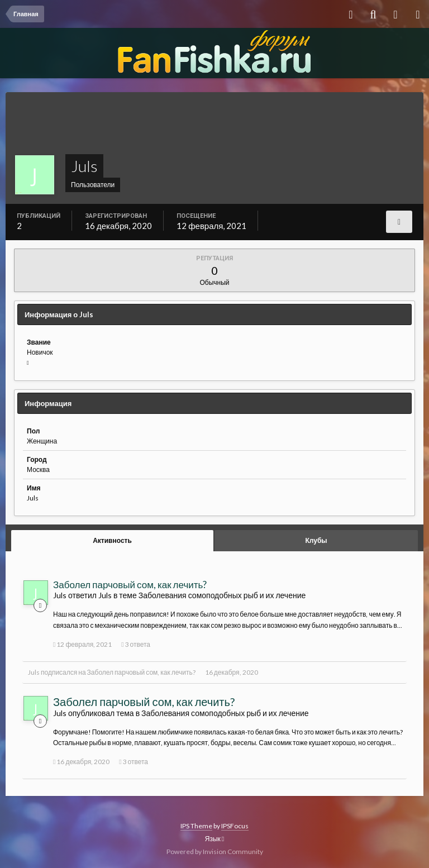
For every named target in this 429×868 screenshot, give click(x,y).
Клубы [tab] (316, 540)
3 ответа (136, 644)
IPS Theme (196, 826)
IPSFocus (235, 826)
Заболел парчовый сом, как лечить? (130, 585)
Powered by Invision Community (215, 852)
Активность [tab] (112, 540)
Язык (214, 839)
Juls (34, 672)
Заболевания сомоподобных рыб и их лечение (222, 595)
